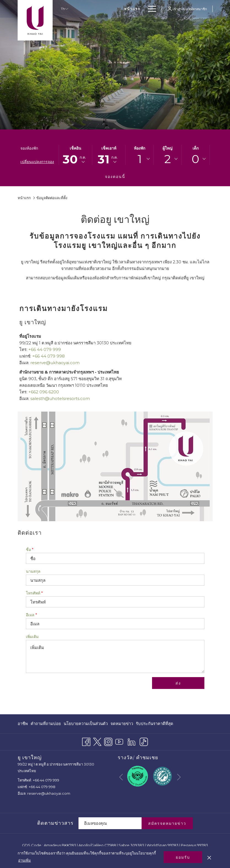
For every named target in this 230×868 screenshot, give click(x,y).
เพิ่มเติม (32, 637)
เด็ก (196, 148)
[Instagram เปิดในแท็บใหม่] (108, 741)
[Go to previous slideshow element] (121, 777)
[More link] (150, 9)
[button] (75, 155)
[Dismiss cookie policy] (209, 857)
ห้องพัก (140, 148)
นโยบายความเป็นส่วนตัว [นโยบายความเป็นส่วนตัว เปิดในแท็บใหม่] (86, 725)
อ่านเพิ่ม (25, 860)
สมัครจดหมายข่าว (167, 823)
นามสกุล (33, 571)
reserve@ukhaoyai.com (55, 363)
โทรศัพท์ (34, 593)
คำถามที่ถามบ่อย (46, 724)
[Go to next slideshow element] (179, 777)
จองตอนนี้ (115, 177)
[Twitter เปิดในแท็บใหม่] (97, 741)
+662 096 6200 (44, 392)
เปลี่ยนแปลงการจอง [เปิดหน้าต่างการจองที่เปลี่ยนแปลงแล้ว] (37, 162)
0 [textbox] (195, 159)
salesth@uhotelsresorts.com (60, 398)
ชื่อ (30, 550)
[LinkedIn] (132, 741)
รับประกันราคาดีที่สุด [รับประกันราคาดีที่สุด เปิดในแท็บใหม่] (155, 725)
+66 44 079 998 (48, 356)
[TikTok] (144, 741)
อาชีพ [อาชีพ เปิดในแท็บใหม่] (23, 725)
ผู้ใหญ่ (167, 148)
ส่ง (178, 683)
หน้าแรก (24, 198)
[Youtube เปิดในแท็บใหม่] (119, 741)
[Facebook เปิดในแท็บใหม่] (86, 741)
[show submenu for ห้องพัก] (141, 9)
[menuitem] (108, 9)
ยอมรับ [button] (183, 857)
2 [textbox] (168, 159)
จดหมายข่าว (122, 724)
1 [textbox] (140, 159)
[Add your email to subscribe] (110, 823)
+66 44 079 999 (45, 349)
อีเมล (31, 615)
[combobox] (140, 159)
